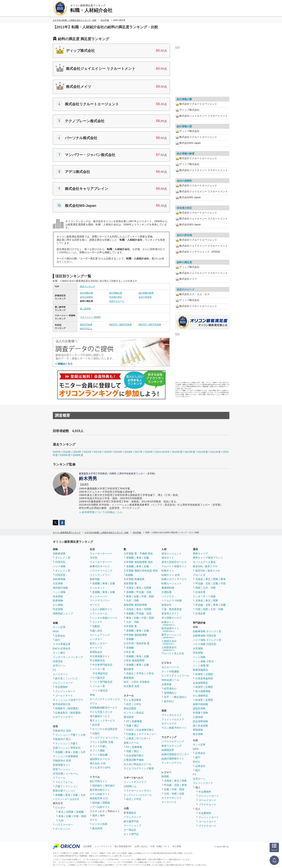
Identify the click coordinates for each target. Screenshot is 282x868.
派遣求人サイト (170, 613)
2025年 (57, 452)
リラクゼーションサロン (137, 791)
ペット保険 (59, 592)
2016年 (149, 452)
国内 (95, 815)
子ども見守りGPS (100, 768)
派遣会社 (166, 605)
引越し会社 (96, 631)
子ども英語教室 (132, 700)
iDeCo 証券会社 (62, 648)
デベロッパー (63, 829)
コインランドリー (100, 575)
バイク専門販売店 (102, 682)
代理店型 (60, 562)
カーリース (96, 648)
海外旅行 (110, 786)
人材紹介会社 (169, 642)
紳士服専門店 (131, 821)
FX (54, 670)
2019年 (118, 452)
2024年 (67, 452)
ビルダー (60, 808)
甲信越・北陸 (144, 592)
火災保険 (58, 583)
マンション (61, 735)
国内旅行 (97, 786)
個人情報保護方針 (123, 846)
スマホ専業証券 (62, 644)
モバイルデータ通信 (204, 562)
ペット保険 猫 (201, 665)
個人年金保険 (200, 726)
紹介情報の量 (86, 293)
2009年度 (65, 455)
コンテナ (97, 622)
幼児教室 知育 (132, 686)
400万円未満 (86, 325)
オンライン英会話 (134, 713)
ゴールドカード (64, 696)
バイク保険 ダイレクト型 (207, 640)
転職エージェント (172, 583)
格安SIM (200, 571)
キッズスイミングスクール (138, 795)
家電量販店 (130, 813)
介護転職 (166, 592)
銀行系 (59, 678)
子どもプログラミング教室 (139, 768)
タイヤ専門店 (131, 834)
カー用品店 (130, 830)
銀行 (58, 640)
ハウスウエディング (173, 741)
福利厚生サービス (100, 759)
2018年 (128, 452)
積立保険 (198, 734)
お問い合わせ (141, 846)
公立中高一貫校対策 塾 (137, 643)
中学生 (140, 673)
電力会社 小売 (98, 763)
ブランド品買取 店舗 (101, 742)
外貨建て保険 (200, 713)
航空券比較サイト (100, 790)
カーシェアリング (100, 635)
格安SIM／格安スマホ (205, 566)
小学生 (150, 673)
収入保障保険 (203, 691)
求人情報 (177, 846)
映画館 (165, 776)
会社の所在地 (145, 297)
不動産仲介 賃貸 (62, 761)
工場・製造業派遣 (172, 609)
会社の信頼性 (86, 297)
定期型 (209, 674)
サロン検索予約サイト (174, 728)
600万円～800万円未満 (150, 325)
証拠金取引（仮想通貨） (69, 713)
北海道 (130, 588)
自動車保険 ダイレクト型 (207, 631)
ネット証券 (59, 627)
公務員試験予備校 (134, 760)
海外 (102, 815)
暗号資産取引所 (62, 704)
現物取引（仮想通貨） (68, 708)
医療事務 (137, 721)
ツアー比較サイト (100, 807)
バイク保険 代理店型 (205, 644)
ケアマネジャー (148, 734)
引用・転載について (160, 846)
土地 (83, 735)
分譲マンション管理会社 (67, 748)
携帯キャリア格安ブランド (208, 558)
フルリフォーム (64, 782)
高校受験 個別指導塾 (135, 605)
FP (128, 721)
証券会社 (60, 636)
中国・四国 (80, 816)
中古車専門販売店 (102, 665)
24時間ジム (130, 786)
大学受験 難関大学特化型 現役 (141, 571)
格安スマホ (214, 571)
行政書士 (131, 734)
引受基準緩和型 (204, 678)
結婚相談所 (168, 750)
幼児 (129, 704)
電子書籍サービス (100, 716)
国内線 (96, 803)
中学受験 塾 (130, 626)
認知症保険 (199, 708)
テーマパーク (169, 802)
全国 (182, 794)
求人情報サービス (172, 618)
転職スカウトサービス (174, 579)
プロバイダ (199, 575)
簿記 (136, 726)
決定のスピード (117, 301)
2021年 (98, 452)
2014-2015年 (162, 452)
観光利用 (97, 828)
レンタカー (96, 639)
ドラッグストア (132, 817)
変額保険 (198, 730)
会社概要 (87, 846)
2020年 (108, 452)
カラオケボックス (172, 798)
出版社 (96, 733)
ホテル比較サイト (100, 794)
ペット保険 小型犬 (203, 661)
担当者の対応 (116, 297)
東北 (61, 812)
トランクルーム (99, 613)
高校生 (130, 673)
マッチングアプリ (172, 763)
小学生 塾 (129, 652)
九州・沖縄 (132, 601)
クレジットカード (63, 683)
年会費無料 (61, 687)
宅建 (129, 726)
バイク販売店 (97, 678)
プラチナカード (207, 804)
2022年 (87, 452)
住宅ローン (59, 665)
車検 (92, 695)
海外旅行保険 (60, 588)
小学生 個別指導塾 (134, 660)
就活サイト (168, 558)
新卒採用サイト (170, 630)
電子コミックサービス (102, 721)
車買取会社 (96, 652)
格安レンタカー (99, 643)
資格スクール (131, 743)
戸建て (74, 735)
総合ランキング (88, 286)
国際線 (106, 803)
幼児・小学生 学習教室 (137, 682)
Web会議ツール (170, 680)
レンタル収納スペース (105, 618)
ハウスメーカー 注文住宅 (66, 799)
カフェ (94, 703)
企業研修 (166, 684)
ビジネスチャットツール (175, 676)
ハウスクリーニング (101, 571)
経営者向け (170, 689)
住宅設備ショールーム (65, 773)
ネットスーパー (99, 596)
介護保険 (198, 717)
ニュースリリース (103, 846)
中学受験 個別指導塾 (135, 635)
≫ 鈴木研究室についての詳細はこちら (101, 512)
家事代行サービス (100, 566)
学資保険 (58, 609)
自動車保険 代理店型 (205, 636)
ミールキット (97, 588)
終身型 (199, 674)
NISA (56, 631)
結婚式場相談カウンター (175, 754)
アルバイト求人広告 (173, 653)
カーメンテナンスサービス (105, 699)
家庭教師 (129, 678)
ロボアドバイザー (63, 717)
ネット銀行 (59, 653)
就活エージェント (172, 554)
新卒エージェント (172, 636)
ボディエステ (169, 723)
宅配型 (96, 626)
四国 (198, 588)
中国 (223, 583)
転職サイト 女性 (171, 575)
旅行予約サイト (99, 781)
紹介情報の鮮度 (146, 293)
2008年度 (78, 455)
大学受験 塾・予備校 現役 (138, 554)
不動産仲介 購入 (62, 739)
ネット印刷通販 (170, 671)
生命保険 (58, 596)
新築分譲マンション (64, 791)
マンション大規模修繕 (65, 756)
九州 (83, 752)
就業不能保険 (200, 704)
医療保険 (58, 601)
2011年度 (215, 452)
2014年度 (177, 452)
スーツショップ (132, 826)
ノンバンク (72, 678)
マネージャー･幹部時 (90, 317)
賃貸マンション (62, 769)
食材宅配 (95, 579)
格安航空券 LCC (99, 798)
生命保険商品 (200, 683)
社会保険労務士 (145, 730)
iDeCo (196, 762)
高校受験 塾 (130, 583)
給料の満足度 (184, 262)
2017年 (139, 452)
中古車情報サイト (100, 656)
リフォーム (59, 778)
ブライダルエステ (172, 715)
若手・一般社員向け (175, 697)
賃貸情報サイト (62, 765)
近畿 (75, 752)
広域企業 (200, 592)
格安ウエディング (172, 746)
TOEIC (130, 730)
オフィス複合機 (99, 755)
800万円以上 (86, 329)
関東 (184, 781)
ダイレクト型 (63, 558)
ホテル (94, 820)
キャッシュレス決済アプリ (68, 700)
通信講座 (129, 717)
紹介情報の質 (116, 293)
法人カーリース (170, 667)
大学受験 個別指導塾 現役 (138, 562)
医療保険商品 (200, 670)
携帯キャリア (200, 554)
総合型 (96, 725)
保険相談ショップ (63, 613)
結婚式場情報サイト (173, 759)
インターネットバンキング (68, 657)
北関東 (70, 812)
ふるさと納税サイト (101, 609)
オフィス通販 (97, 750)
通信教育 (129, 669)
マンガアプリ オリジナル (104, 738)
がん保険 (58, 605)
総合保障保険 (200, 721)
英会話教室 (130, 708)
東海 (68, 752)
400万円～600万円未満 (120, 325)
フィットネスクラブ (135, 782)
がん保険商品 (200, 696)
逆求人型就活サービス (174, 562)
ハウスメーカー (64, 825)
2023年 (77, 452)
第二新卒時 (85, 309)
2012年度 (203, 452)
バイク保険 (59, 566)
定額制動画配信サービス (104, 708)
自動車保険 (59, 554)
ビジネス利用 (100, 824)
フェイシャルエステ (173, 719)
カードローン (60, 674)
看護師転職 (168, 588)
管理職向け (170, 693)
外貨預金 (58, 661)
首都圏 (59, 752)
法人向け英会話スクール (137, 764)
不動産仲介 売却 (62, 731)
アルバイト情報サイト (174, 566)
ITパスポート (144, 738)
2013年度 (190, 452)
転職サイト (168, 571)
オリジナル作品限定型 (105, 729)
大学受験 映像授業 (134, 579)
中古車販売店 (97, 660)
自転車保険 (59, 579)
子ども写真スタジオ (101, 712)
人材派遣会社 (169, 648)
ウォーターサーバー (101, 554)
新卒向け (169, 701)
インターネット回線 (204, 596)
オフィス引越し (99, 746)
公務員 (130, 738)
